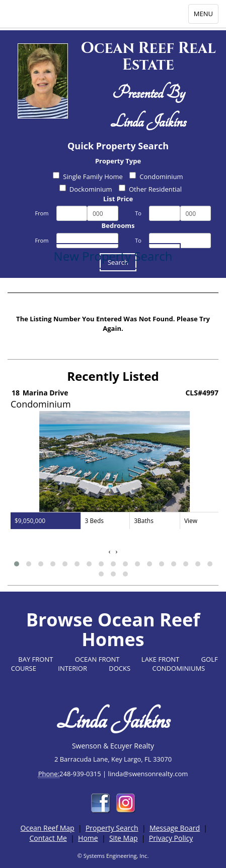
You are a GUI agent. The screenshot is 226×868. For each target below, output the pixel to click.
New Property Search (113, 256)
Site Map (124, 838)
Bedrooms (118, 225)
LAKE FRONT (160, 659)
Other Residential (150, 189)
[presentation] (110, 552)
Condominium (156, 177)
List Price (118, 199)
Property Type (118, 161)
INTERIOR (72, 668)
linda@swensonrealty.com (148, 774)
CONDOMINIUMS (179, 668)
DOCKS (120, 668)
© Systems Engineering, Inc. (113, 856)
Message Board (175, 828)
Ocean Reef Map (48, 828)
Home (88, 838)
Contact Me (48, 838)
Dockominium (86, 189)
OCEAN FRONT (97, 659)
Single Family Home (88, 177)
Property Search (112, 828)
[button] (17, 564)
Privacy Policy (171, 838)
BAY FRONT (35, 659)
